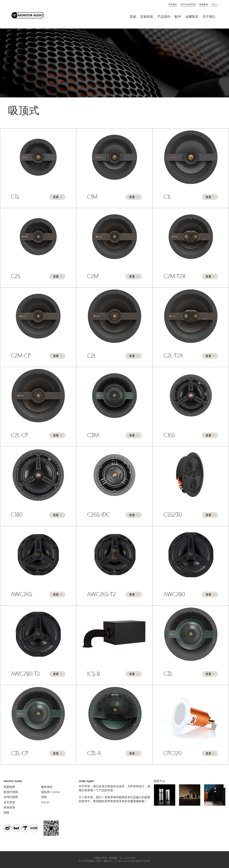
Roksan (46, 802)
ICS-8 (93, 674)
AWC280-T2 (25, 674)
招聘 (6, 813)
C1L (167, 197)
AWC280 (174, 594)
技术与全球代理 (188, 4)
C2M (93, 276)
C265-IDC (99, 514)
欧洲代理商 (11, 792)
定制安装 (147, 17)
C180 (17, 514)
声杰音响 (113, 858)
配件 (178, 17)
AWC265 (22, 594)
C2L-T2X (173, 356)
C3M (93, 435)
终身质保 (9, 807)
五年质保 (9, 802)
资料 (44, 797)
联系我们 (173, 4)
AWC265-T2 (101, 594)
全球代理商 (11, 797)
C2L (92, 356)
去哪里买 (192, 17)
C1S (15, 197)
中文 (214, 4)
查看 (56, 197)
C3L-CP (20, 753)
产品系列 (164, 17)
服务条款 (47, 787)
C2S (16, 276)
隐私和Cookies (51, 792)
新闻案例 (204, 4)
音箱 (133, 17)
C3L (168, 674)
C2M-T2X (175, 276)
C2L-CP (20, 435)
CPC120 (173, 753)
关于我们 (209, 17)
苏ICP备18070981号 (141, 861)
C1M (92, 197)
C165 (169, 435)
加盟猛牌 (9, 787)
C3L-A (94, 753)
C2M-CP (21, 356)
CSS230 (173, 514)
